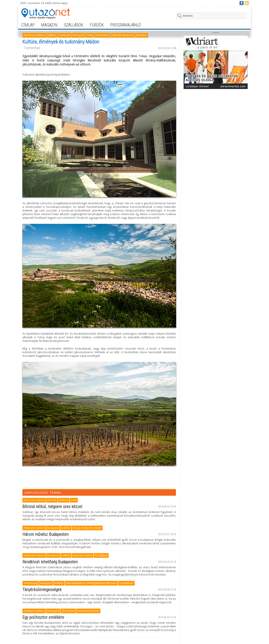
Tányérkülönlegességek (42, 590)
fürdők (97, 25)
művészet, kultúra (34, 35)
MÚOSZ (52, 500)
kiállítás (52, 35)
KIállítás (64, 500)
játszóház (141, 35)
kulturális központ (122, 35)
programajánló (126, 25)
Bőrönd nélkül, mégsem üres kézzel (52, 507)
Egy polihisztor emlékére (43, 617)
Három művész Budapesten (45, 534)
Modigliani (101, 555)
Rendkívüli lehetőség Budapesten (50, 562)
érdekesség (31, 583)
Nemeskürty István (88, 611)
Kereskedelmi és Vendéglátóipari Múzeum (91, 583)
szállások (74, 25)
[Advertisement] (216, 118)
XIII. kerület (68, 611)
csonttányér (126, 583)
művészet (64, 35)
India (74, 500)
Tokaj (90, 35)
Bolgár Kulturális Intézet (87, 528)
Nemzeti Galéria (83, 555)
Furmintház (102, 35)
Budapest (53, 528)
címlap (28, 25)
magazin (49, 25)
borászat (78, 35)
